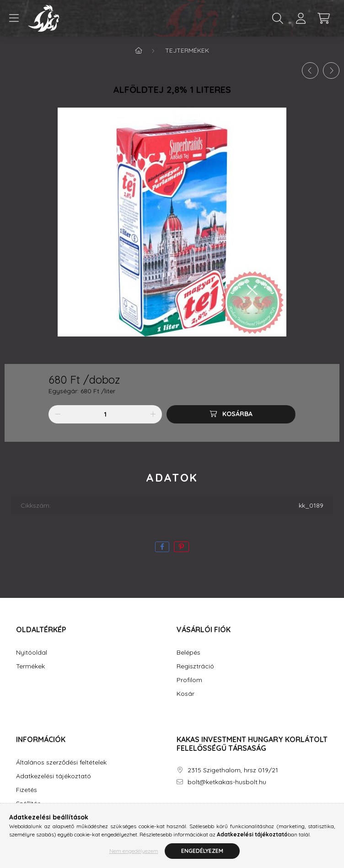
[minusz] (58, 414)
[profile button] (301, 18)
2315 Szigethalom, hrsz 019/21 (233, 770)
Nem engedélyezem (134, 852)
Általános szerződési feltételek (61, 762)
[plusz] (153, 414)
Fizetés (27, 790)
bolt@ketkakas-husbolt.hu (227, 782)
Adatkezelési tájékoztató (54, 776)
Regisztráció (195, 666)
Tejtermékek (187, 50)
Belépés (188, 653)
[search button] (278, 18)
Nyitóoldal (32, 653)
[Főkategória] (139, 50)
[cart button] (323, 18)
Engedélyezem (202, 852)
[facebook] (162, 547)
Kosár (185, 694)
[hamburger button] (14, 18)
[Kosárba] (231, 414)
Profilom (189, 680)
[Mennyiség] (105, 414)
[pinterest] (181, 547)
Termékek (30, 666)
